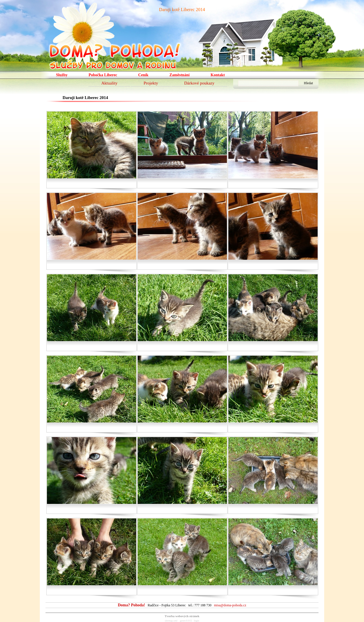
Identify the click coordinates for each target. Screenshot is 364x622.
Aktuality (109, 83)
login (197, 621)
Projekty (151, 83)
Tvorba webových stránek (182, 616)
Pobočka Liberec (103, 75)
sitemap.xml (171, 621)
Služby (62, 75)
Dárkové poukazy (199, 83)
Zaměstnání (180, 75)
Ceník (143, 75)
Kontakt (218, 75)
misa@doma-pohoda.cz (230, 605)
